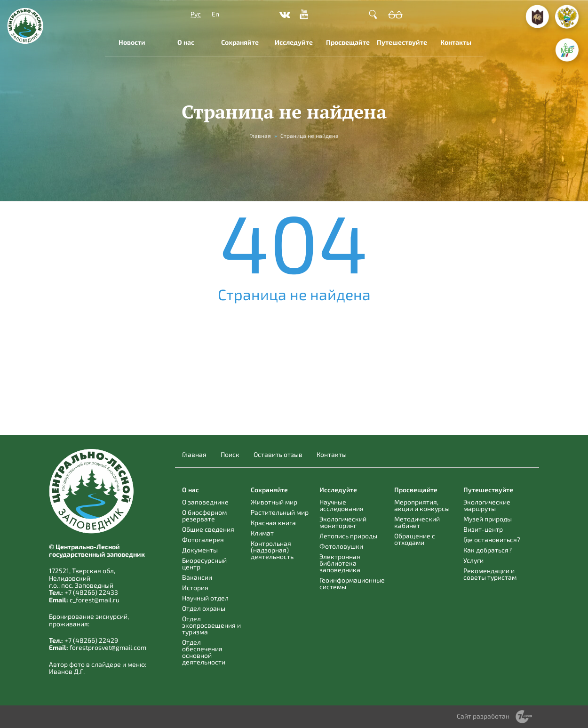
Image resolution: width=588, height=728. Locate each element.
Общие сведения (208, 529)
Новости (132, 42)
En (215, 14)
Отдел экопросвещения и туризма (211, 625)
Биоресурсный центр (204, 564)
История (195, 588)
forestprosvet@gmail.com (108, 647)
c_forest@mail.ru (95, 600)
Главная (194, 455)
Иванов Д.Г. (67, 671)
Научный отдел (205, 598)
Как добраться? (488, 550)
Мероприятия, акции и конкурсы (422, 505)
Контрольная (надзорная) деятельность (272, 550)
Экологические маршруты (487, 505)
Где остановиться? (492, 540)
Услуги (473, 560)
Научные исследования (342, 505)
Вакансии (197, 577)
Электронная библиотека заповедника (340, 563)
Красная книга (273, 523)
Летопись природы (348, 536)
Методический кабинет (417, 522)
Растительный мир (280, 512)
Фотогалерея (203, 540)
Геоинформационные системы (352, 583)
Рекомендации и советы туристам (490, 574)
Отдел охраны (204, 608)
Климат (262, 533)
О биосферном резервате (204, 516)
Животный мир (274, 502)
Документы (200, 550)
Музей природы (488, 519)
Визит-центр (483, 529)
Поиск (230, 455)
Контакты (456, 42)
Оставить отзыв (278, 455)
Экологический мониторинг (343, 522)
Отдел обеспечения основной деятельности (204, 652)
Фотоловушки (341, 546)
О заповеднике (205, 502)
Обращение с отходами (415, 539)
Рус (196, 14)
